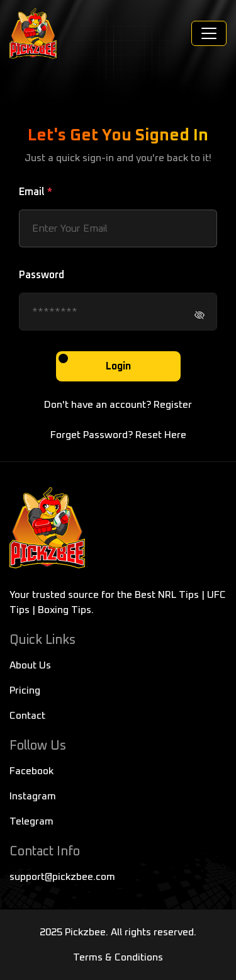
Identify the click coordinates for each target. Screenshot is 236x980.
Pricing (25, 690)
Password (42, 275)
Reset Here (161, 435)
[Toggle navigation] (209, 33)
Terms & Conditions (118, 957)
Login (118, 366)
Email (36, 192)
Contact (27, 716)
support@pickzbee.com (62, 877)
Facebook (31, 771)
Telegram (31, 821)
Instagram (33, 796)
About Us (30, 665)
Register (173, 405)
